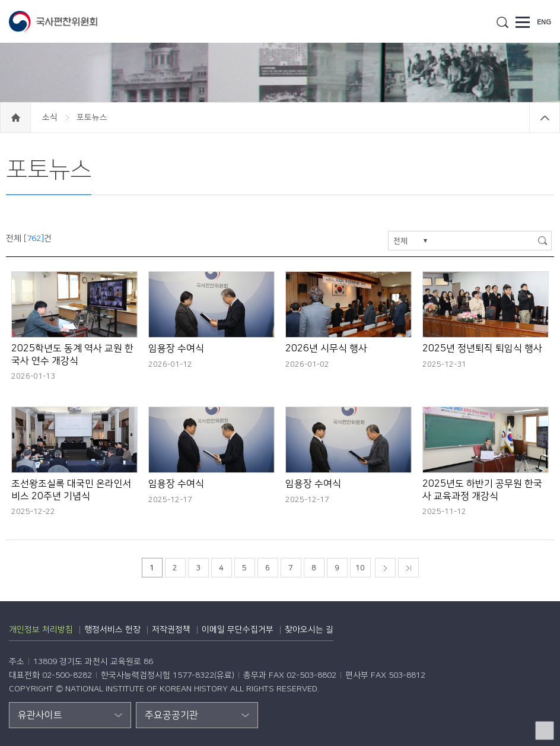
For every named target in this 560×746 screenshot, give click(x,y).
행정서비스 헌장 (112, 630)
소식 (51, 118)
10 (360, 568)
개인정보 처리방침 (41, 630)
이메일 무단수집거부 (238, 630)
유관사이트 (40, 715)
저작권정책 (171, 630)
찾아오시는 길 (309, 630)
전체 (400, 241)
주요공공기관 (171, 715)
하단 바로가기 (0, 0)
